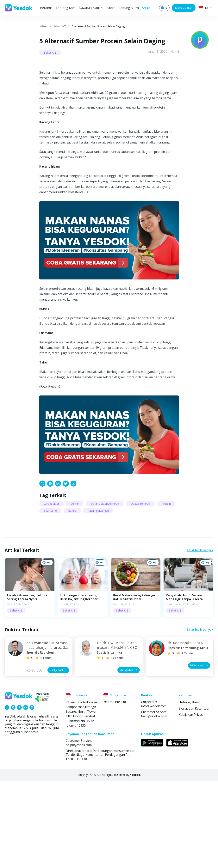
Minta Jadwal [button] (129, 757)
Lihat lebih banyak (200, 638)
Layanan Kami (92, 8)
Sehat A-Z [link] (60, 26)
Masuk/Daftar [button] (184, 8)
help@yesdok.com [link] (154, 804)
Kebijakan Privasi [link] (191, 802)
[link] (42, 571)
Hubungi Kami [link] (189, 790)
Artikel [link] (43, 26)
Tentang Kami (66, 8)
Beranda (46, 8)
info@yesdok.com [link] (154, 793)
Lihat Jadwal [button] (59, 757)
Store (111, 8)
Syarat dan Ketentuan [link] (194, 796)
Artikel (147, 8)
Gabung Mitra (129, 8)
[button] (30, 675)
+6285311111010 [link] (78, 846)
